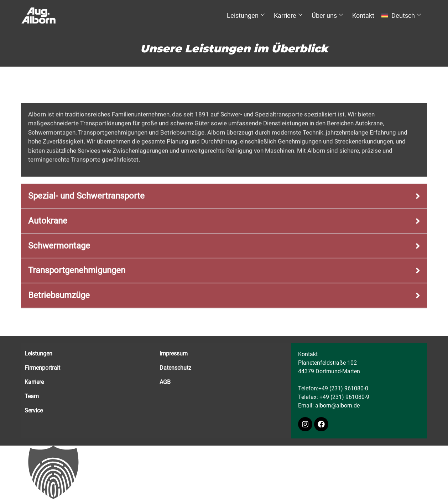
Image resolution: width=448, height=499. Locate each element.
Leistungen (246, 15)
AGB (165, 382)
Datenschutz (175, 368)
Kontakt (363, 15)
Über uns (327, 15)
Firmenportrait (42, 368)
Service (34, 410)
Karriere (288, 15)
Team (32, 396)
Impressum (174, 354)
